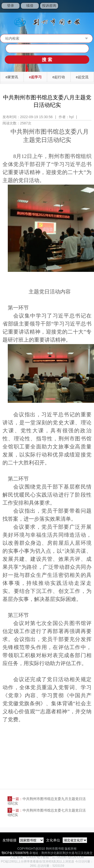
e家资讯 (12, 77)
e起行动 (59, 77)
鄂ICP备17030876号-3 (17, 853)
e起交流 (82, 77)
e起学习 (35, 77)
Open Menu (88, 6)
